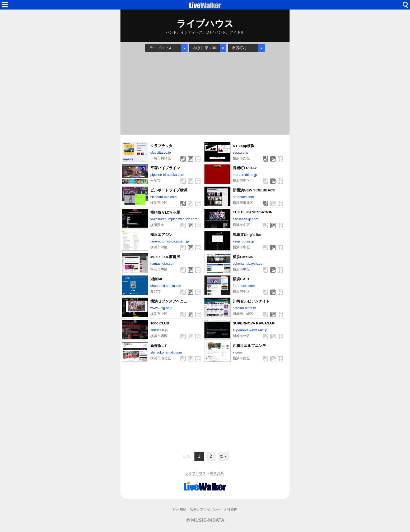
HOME (205, 5)
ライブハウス (195, 473)
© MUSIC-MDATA (205, 520)
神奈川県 (217, 473)
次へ (223, 456)
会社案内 (231, 509)
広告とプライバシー (205, 509)
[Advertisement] (205, 93)
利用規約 (180, 509)
